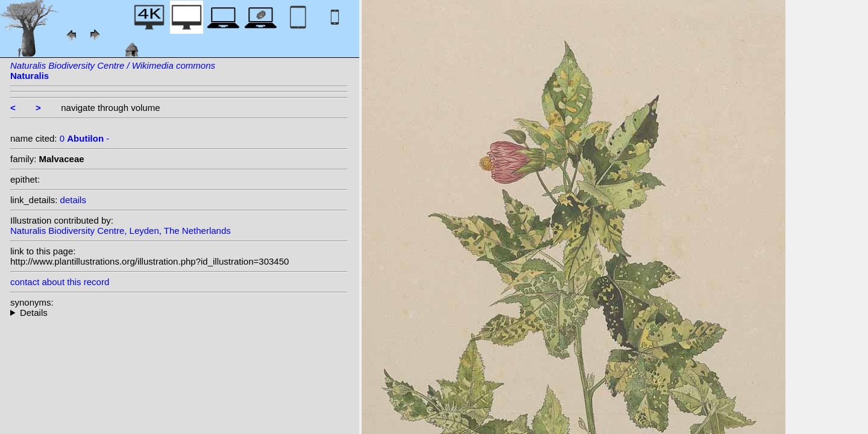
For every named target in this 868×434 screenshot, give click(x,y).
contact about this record (60, 282)
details (73, 200)
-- (179, 313)
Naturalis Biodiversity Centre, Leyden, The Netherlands (121, 231)
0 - (85, 138)
